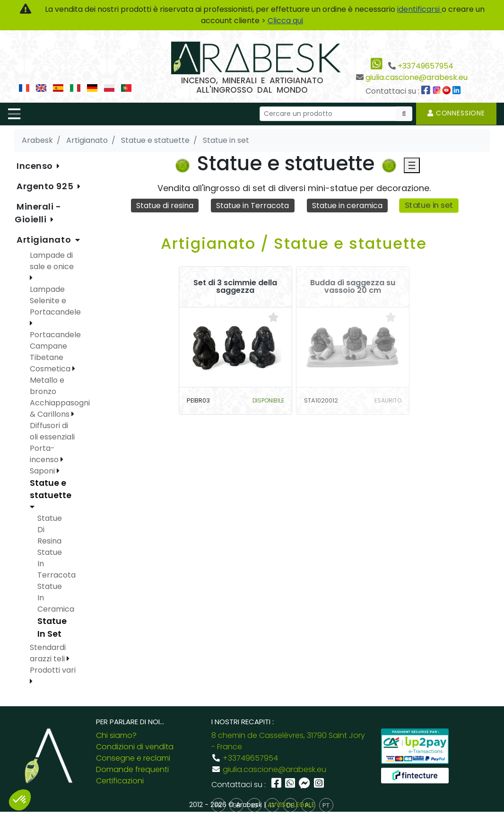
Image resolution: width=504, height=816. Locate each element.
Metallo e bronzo (47, 386)
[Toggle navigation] (14, 114)
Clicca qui (285, 21)
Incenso (36, 166)
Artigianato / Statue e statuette (294, 243)
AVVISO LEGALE (291, 805)
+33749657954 (426, 66)
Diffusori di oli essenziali (52, 431)
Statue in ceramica (347, 206)
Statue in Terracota (252, 206)
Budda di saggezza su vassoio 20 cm (353, 287)
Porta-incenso (45, 454)
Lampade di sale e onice (52, 261)
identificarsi (419, 9)
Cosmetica (51, 369)
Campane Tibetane (48, 352)
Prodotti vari (53, 670)
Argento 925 (46, 186)
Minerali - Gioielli (38, 213)
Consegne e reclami (133, 758)
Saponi (43, 471)
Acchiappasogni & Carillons (60, 408)
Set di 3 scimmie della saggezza (235, 287)
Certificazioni (120, 781)
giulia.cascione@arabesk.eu (417, 77)
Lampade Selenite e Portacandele (55, 301)
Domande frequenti (132, 769)
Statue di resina (165, 206)
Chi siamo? (116, 735)
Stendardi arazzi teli (48, 653)
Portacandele (55, 335)
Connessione (456, 113)
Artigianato (45, 240)
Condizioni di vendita (135, 747)
